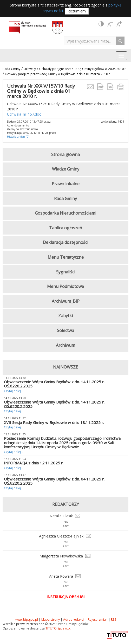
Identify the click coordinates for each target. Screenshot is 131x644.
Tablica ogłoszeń (66, 228)
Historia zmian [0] (18, 137)
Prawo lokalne (66, 184)
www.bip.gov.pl (27, 620)
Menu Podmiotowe (65, 286)
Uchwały (30, 69)
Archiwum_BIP (66, 301)
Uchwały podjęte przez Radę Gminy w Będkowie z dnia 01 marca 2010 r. (58, 74)
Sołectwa (65, 330)
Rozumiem (77, 11)
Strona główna (65, 154)
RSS (113, 620)
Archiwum (65, 345)
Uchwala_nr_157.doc (24, 114)
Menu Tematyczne (66, 257)
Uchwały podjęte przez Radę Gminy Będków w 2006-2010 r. (83, 69)
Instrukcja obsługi (65, 597)
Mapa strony (51, 620)
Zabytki (65, 316)
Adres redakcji (74, 620)
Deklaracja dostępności (65, 242)
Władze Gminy (66, 169)
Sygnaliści (66, 272)
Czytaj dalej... (14, 391)
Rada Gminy (11, 69)
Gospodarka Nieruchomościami (65, 213)
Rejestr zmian (98, 620)
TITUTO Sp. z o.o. (58, 628)
